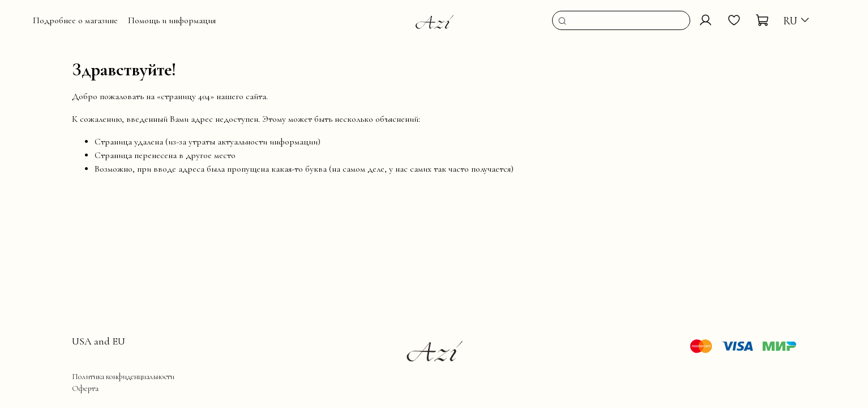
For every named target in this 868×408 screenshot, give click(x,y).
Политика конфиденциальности (123, 377)
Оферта (85, 388)
